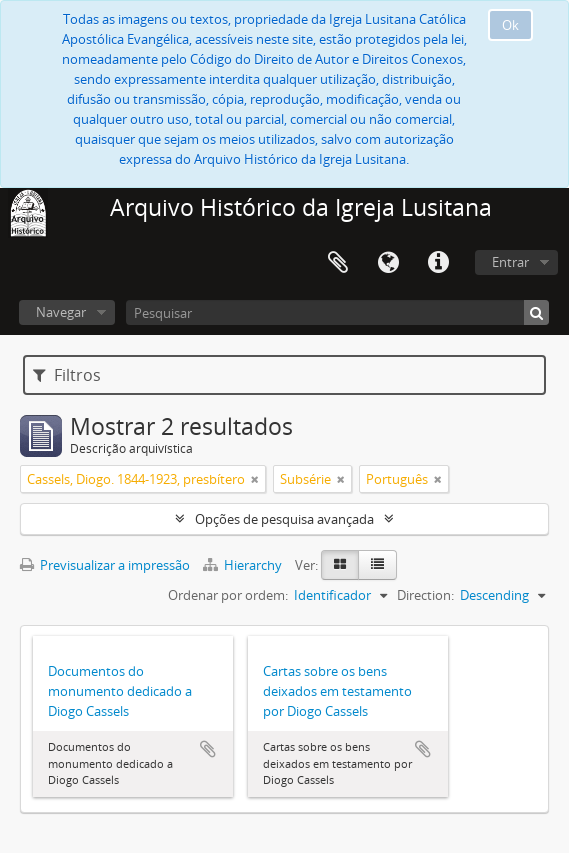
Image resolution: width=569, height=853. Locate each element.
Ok (510, 25)
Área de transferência (338, 263)
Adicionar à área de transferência (208, 749)
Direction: (425, 595)
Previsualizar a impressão (105, 565)
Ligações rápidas (438, 263)
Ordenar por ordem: (228, 595)
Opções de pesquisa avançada (284, 519)
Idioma (388, 263)
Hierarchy (244, 565)
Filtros (67, 375)
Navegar (61, 312)
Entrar (510, 262)
